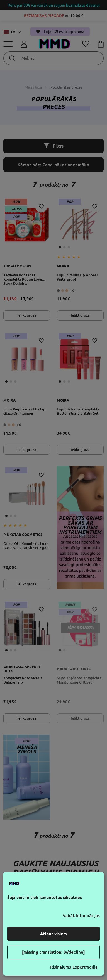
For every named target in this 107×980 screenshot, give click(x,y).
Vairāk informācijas (81, 916)
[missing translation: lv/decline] (53, 952)
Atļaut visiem (53, 934)
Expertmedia (85, 967)
